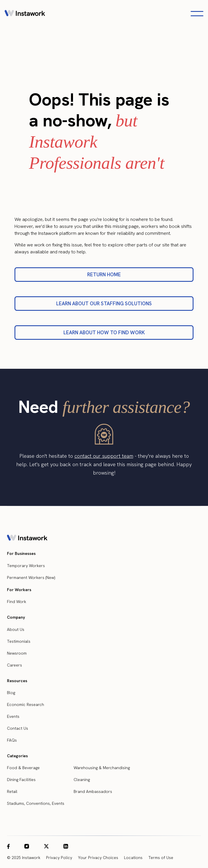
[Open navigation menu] (197, 14)
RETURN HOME (104, 275)
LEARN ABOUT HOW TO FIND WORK (104, 333)
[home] (25, 14)
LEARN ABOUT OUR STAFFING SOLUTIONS (104, 304)
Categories (17, 756)
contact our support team (104, 456)
